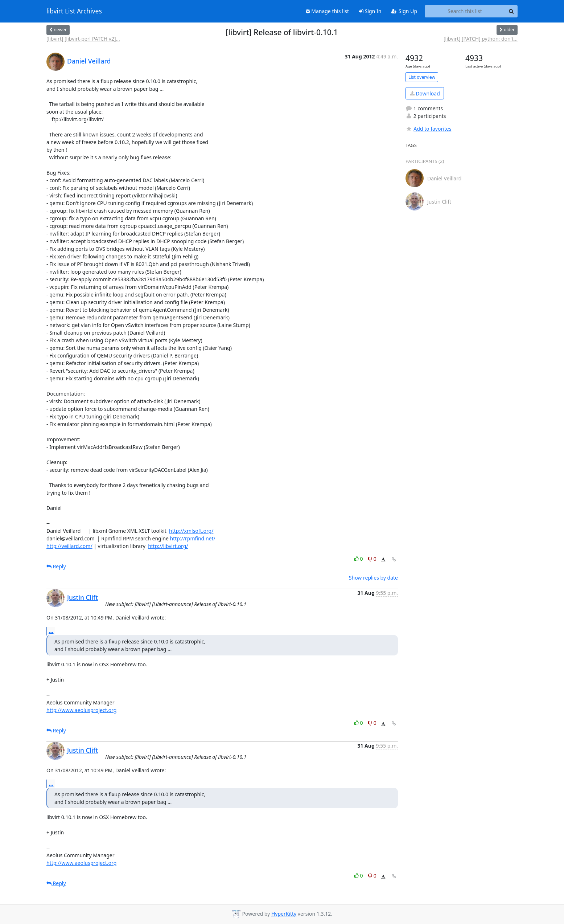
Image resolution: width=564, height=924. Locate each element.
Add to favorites (428, 129)
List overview (422, 77)
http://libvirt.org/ (168, 546)
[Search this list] (465, 11)
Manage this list (328, 11)
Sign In (370, 11)
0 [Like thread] (359, 559)
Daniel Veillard (89, 61)
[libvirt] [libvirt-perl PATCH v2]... (83, 39)
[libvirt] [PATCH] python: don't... (481, 39)
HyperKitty (284, 914)
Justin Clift (83, 597)
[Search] (511, 11)
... (51, 631)
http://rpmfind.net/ (192, 538)
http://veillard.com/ (69, 546)
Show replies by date (373, 578)
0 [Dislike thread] (372, 559)
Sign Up (404, 11)
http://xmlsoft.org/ (191, 531)
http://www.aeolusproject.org (81, 710)
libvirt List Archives (74, 11)
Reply (56, 566)
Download (425, 93)
